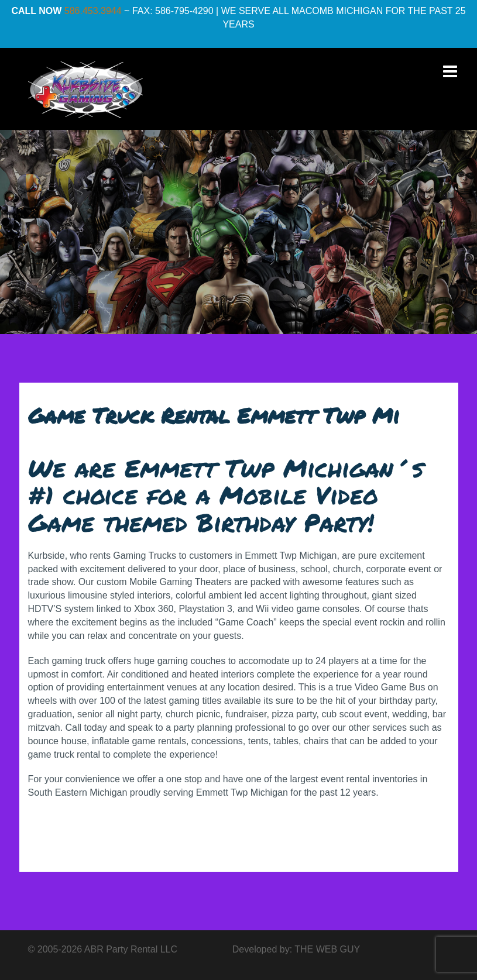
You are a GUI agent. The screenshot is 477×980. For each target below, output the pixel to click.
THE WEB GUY (327, 949)
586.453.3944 (93, 11)
